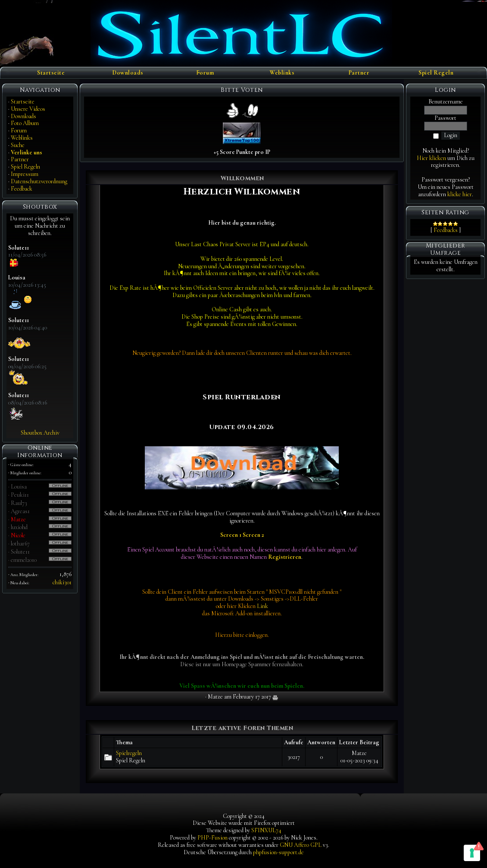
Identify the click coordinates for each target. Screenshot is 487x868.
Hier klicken (431, 158)
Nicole (18, 535)
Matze (18, 519)
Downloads (128, 73)
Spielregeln (129, 753)
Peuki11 (20, 495)
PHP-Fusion (212, 838)
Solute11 (20, 552)
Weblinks (282, 73)
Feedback (22, 189)
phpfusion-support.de (278, 852)
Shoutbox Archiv (40, 433)
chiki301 (62, 582)
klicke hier (460, 194)
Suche (18, 145)
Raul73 (19, 503)
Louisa (19, 487)
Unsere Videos (28, 109)
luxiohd (19, 527)
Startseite (51, 73)
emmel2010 (24, 560)
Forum (205, 73)
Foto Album (25, 123)
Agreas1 (20, 511)
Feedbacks (446, 230)
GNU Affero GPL (301, 845)
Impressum (25, 174)
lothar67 (20, 544)
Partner (359, 73)
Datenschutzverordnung (39, 181)
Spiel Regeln (436, 73)
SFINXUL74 (266, 830)
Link (262, 606)
